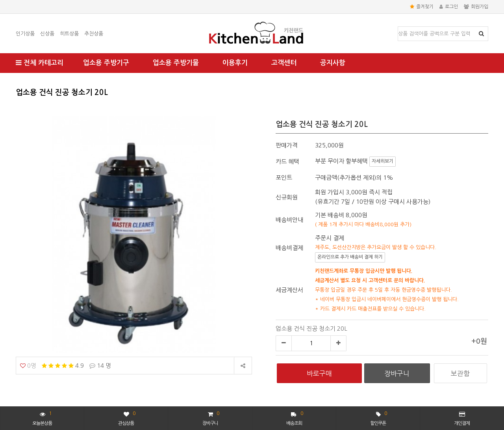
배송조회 (295, 418)
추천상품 (94, 34)
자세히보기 (383, 161)
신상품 (47, 34)
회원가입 (476, 7)
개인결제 (462, 419)
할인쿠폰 (378, 418)
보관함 (460, 373)
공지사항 (333, 63)
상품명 (398, 27)
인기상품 (25, 34)
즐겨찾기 (422, 7)
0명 (28, 366)
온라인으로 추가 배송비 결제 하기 (350, 257)
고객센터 (284, 63)
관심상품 (127, 418)
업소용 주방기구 (106, 63)
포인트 (284, 178)
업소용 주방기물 (176, 63)
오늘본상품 (42, 418)
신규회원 (287, 197)
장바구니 (211, 418)
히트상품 (69, 34)
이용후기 (235, 63)
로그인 (449, 7)
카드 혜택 (287, 161)
